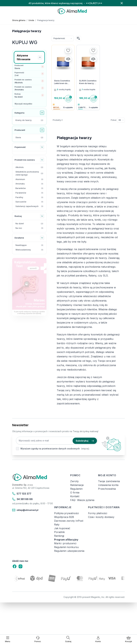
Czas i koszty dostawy (101, 517)
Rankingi (59, 536)
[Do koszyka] (68, 99)
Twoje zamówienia (109, 481)
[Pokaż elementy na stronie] (121, 120)
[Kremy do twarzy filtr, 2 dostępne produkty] (29, 120)
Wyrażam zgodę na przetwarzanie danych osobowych (50, 449)
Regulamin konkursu (66, 547)
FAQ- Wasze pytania (82, 500)
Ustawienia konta (108, 485)
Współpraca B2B (64, 517)
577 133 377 (22, 494)
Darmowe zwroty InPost (69, 521)
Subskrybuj (85, 441)
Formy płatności (98, 513)
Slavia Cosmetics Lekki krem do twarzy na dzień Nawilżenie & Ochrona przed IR (62, 82)
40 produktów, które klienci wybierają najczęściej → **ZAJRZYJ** (65, 3)
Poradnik (59, 532)
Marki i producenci (65, 543)
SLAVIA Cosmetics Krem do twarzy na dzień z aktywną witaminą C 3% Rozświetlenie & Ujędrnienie (88, 82)
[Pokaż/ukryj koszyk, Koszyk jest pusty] (129, 639)
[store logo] (72, 11)
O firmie (75, 493)
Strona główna (19, 20)
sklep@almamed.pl (25, 510)
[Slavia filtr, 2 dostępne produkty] (29, 138)
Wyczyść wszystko (23, 104)
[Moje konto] (98, 639)
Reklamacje (77, 485)
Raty (57, 525)
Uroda (31, 20)
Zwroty (74, 481)
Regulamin (76, 489)
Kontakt (75, 496)
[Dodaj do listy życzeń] (68, 50)
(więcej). (85, 449)
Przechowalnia (107, 489)
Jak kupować (62, 528)
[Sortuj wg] (63, 38)
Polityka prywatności (66, 513)
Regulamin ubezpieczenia (69, 551)
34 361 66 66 (22, 499)
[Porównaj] (68, 59)
